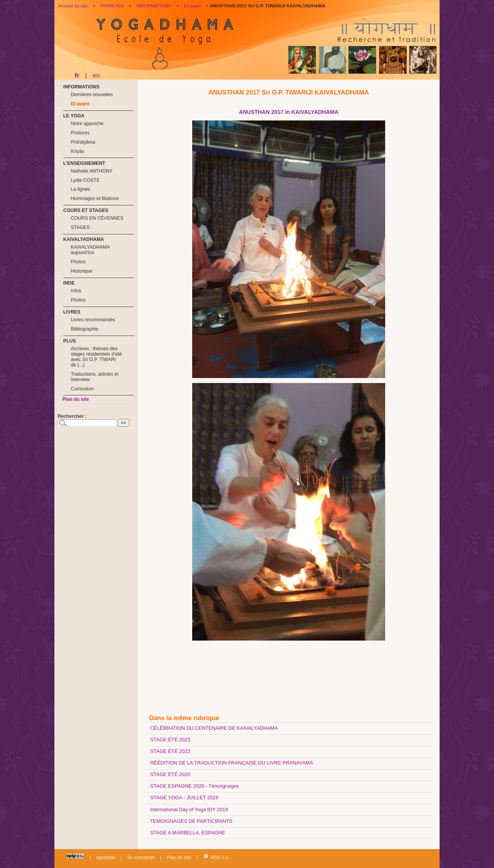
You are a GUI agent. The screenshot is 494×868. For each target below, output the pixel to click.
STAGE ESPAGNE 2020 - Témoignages (195, 786)
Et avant (80, 104)
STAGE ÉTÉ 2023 (170, 740)
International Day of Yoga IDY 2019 (189, 810)
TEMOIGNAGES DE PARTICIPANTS (191, 821)
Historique (81, 271)
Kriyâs (77, 151)
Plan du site (75, 399)
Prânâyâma (83, 142)
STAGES (80, 227)
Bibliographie (84, 329)
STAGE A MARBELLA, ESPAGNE (188, 833)
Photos (78, 262)
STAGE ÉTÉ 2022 (170, 751)
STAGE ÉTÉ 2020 (170, 774)
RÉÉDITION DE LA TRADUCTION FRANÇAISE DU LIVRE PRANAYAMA (232, 763)
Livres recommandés (93, 320)
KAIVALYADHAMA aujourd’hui (90, 250)
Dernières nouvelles (92, 95)
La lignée (80, 189)
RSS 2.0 (216, 857)
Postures (80, 133)
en (96, 75)
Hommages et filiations (95, 198)
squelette (106, 858)
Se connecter (141, 858)
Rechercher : (72, 416)
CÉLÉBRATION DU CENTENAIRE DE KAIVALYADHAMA (214, 728)
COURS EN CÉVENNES (97, 218)
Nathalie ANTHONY (91, 171)
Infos (76, 291)
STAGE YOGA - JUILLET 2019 (184, 798)
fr (77, 75)
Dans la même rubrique (184, 718)
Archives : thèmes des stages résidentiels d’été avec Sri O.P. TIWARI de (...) (96, 357)
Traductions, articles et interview (94, 377)
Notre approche (87, 124)
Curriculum (82, 389)
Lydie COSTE (85, 180)
